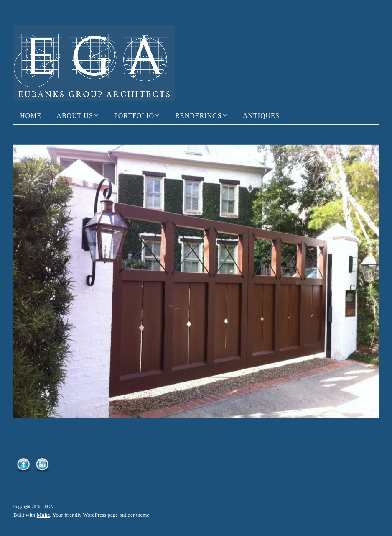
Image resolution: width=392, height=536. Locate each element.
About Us (75, 116)
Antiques (261, 116)
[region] (196, 281)
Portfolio (134, 116)
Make (43, 515)
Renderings (198, 116)
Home (31, 116)
